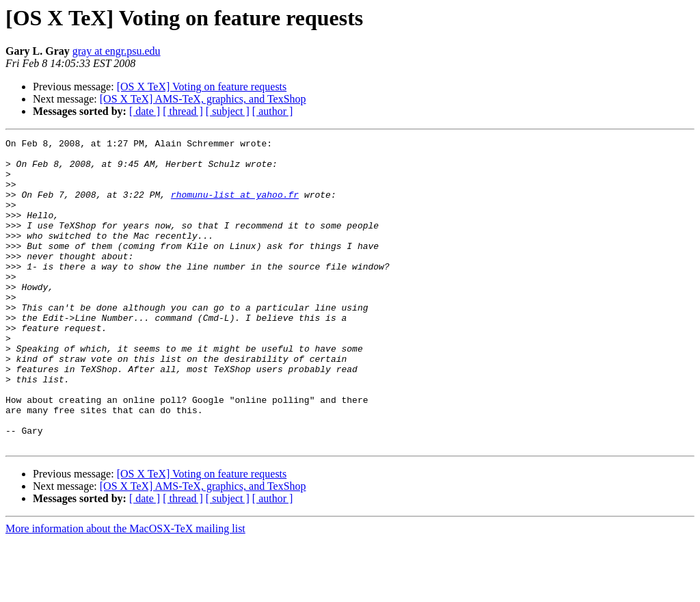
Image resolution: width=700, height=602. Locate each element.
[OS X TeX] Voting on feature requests (202, 87)
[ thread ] (183, 111)
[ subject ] (228, 111)
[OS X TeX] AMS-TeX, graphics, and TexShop (203, 99)
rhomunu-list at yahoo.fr (235, 207)
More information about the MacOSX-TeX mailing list (125, 590)
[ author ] (273, 111)
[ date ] (145, 111)
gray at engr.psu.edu (117, 51)
